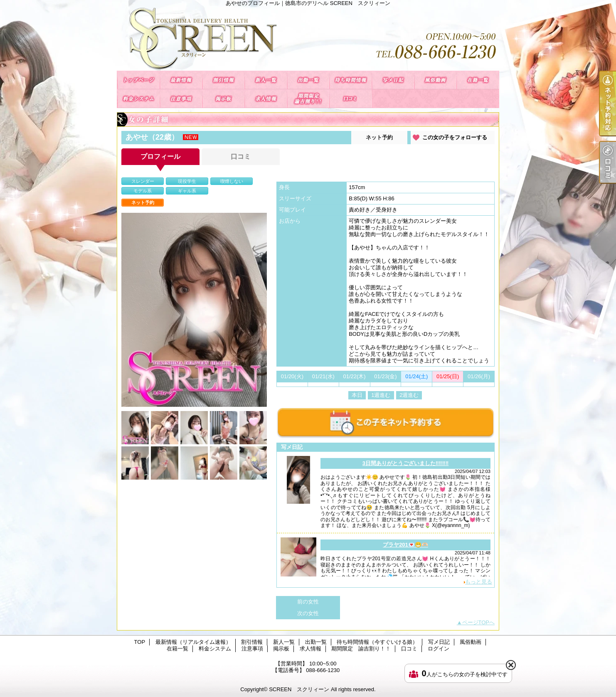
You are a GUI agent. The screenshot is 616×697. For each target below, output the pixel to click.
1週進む (381, 395)
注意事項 (181, 99)
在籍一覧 (478, 80)
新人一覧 (266, 80)
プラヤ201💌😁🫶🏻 (405, 545)
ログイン (439, 649)
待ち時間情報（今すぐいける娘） (350, 80)
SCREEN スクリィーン (299, 689)
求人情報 (266, 99)
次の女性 (308, 613)
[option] (194, 310)
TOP (138, 80)
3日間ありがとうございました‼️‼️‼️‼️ (406, 463)
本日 (357, 395)
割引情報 (223, 80)
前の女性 (308, 602)
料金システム (138, 99)
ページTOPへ (479, 622)
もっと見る (479, 582)
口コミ (350, 99)
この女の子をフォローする (455, 137)
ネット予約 (379, 137)
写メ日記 (393, 80)
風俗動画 (435, 80)
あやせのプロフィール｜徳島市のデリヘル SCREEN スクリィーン (308, 38)
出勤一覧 (308, 80)
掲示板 (223, 99)
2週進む (409, 395)
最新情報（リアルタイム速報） (181, 80)
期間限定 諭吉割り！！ (308, 99)
